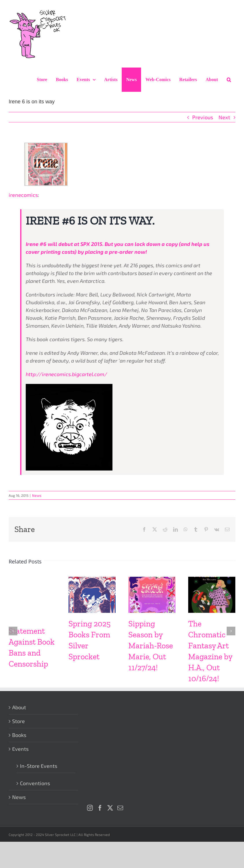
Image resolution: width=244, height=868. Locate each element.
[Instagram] (90, 808)
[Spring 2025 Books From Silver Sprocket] (92, 580)
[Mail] (120, 808)
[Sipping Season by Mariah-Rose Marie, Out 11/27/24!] (152, 580)
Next (224, 117)
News (37, 495)
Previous (203, 117)
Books (19, 735)
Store (19, 721)
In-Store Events (39, 766)
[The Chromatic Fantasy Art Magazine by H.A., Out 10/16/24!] (212, 580)
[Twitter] (110, 808)
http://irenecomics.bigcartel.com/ (66, 374)
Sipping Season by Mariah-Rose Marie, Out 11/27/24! (151, 646)
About (19, 707)
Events (20, 749)
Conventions (35, 783)
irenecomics (23, 195)
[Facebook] (100, 808)
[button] (229, 80)
